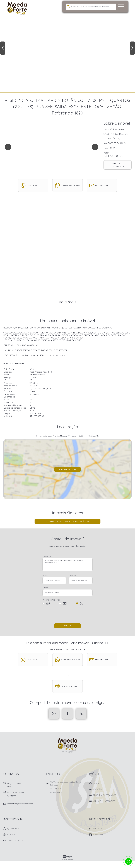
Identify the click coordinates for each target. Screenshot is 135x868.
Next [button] (132, 48)
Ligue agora (32, 185)
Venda (96, 783)
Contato (12, 835)
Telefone (72, 576)
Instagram (98, 835)
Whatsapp (54, 714)
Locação (97, 789)
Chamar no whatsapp (70, 185)
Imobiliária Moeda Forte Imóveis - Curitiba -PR (68, 744)
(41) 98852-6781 (25, 795)
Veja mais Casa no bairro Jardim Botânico (67, 521)
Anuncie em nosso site (104, 801)
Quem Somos (13, 829)
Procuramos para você (104, 795)
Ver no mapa (56, 793)
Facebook (67, 714)
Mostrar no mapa (67, 469)
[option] (67, 46)
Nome (45, 576)
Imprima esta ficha (69, 686)
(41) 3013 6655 (25, 786)
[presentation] (67, 615)
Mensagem (48, 556)
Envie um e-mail (102, 185)
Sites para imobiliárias (68, 860)
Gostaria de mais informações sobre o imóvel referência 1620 (67, 565)
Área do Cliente (15, 840)
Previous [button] (3, 48)
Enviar (67, 626)
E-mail (45, 588)
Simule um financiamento (118, 165)
